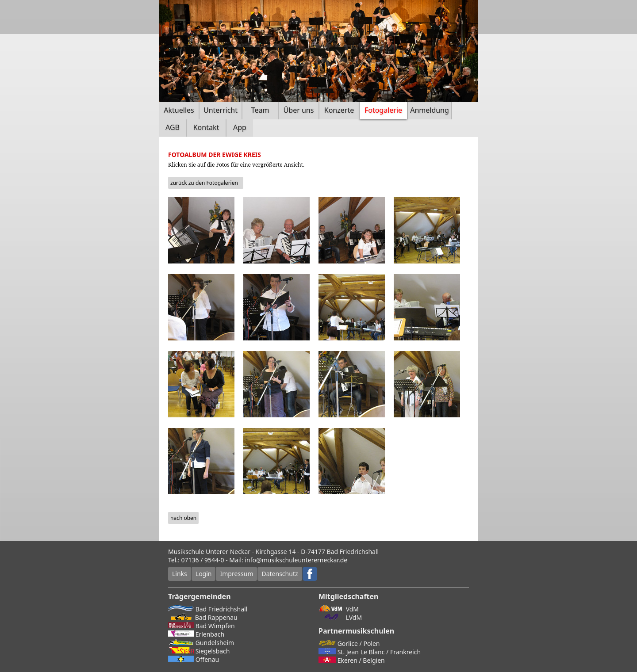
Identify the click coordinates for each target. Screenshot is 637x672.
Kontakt (206, 127)
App (240, 127)
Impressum (236, 574)
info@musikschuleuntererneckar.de (296, 560)
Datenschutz (280, 574)
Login (204, 574)
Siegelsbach (199, 651)
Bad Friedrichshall (208, 609)
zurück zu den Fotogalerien (204, 183)
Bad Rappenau (203, 617)
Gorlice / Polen (349, 643)
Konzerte (339, 110)
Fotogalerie (383, 110)
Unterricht (221, 110)
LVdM (340, 617)
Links (180, 574)
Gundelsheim (201, 643)
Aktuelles (179, 110)
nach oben (183, 518)
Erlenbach (196, 634)
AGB (173, 127)
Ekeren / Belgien (352, 660)
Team (260, 110)
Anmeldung (430, 110)
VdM (339, 609)
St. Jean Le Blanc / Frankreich (370, 652)
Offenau (194, 659)
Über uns (299, 110)
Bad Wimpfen (201, 626)
